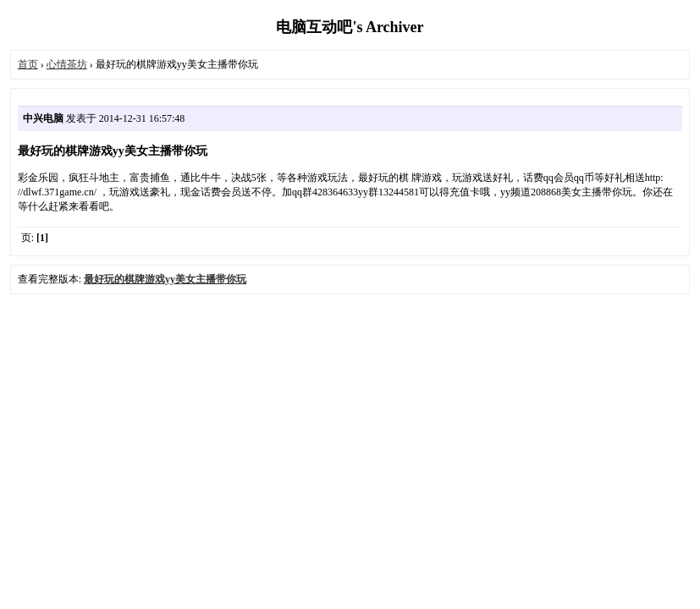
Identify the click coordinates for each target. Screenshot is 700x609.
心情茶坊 (67, 64)
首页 (28, 64)
